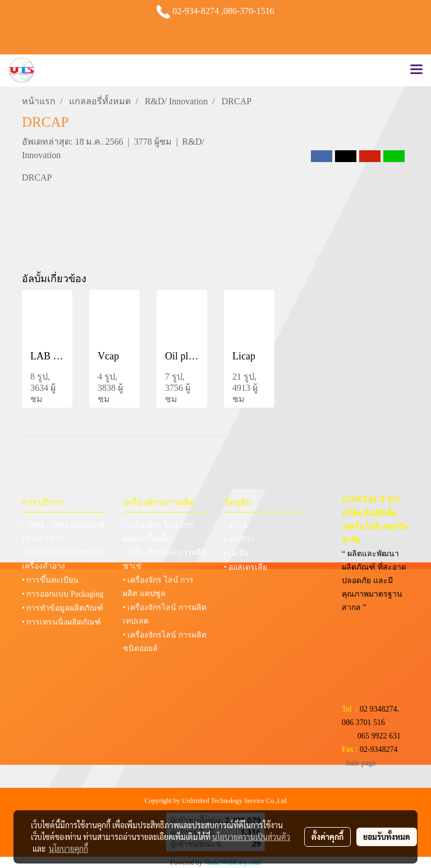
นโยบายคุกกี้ (68, 848)
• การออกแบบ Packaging (63, 594)
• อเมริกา (239, 539)
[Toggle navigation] (416, 70)
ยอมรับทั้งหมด (387, 837)
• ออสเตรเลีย (246, 567)
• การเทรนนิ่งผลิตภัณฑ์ (61, 622)
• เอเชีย (236, 553)
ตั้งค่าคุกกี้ (327, 837)
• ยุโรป (235, 525)
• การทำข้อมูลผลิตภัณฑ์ (63, 608)
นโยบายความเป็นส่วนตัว (251, 837)
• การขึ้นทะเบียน (50, 580)
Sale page (361, 763)
